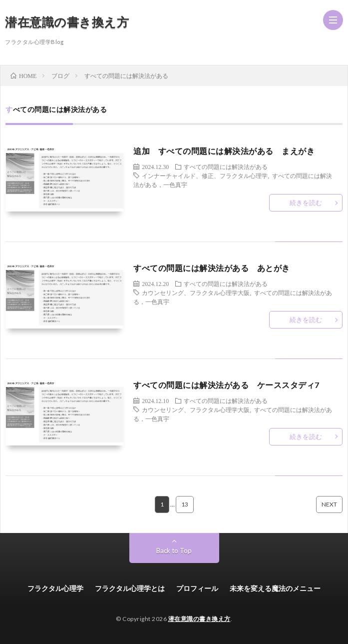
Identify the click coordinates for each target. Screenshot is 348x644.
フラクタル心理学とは (130, 588)
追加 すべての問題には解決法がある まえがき (224, 151)
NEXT (329, 504)
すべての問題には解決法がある (226, 166)
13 (185, 504)
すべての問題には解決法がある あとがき (212, 268)
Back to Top (174, 550)
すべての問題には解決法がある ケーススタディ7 (226, 385)
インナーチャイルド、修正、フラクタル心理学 (205, 175)
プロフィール (197, 588)
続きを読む (306, 202)
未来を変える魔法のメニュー (275, 588)
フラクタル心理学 (55, 588)
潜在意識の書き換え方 (67, 22)
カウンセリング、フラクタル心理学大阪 (196, 292)
